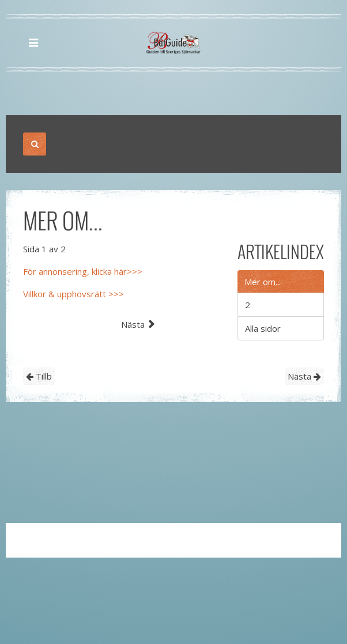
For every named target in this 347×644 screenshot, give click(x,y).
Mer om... (263, 282)
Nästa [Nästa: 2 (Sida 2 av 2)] (138, 324)
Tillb (39, 376)
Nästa (304, 376)
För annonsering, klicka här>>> (83, 271)
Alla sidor (263, 328)
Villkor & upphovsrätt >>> (73, 294)
